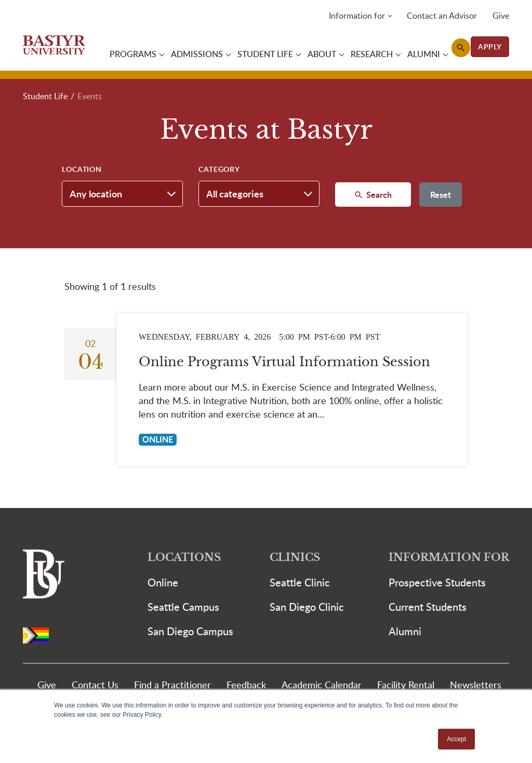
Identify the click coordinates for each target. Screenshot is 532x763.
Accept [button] (456, 739)
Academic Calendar (322, 684)
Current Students (428, 607)
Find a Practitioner (172, 684)
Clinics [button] (295, 558)
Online (163, 582)
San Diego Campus (190, 631)
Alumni (405, 631)
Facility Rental (406, 684)
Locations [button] (184, 558)
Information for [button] (357, 16)
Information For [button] (449, 558)
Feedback (246, 684)
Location (82, 169)
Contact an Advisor (442, 16)
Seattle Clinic (300, 582)
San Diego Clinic (307, 607)
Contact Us (95, 684)
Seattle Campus (183, 607)
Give (501, 16)
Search (378, 195)
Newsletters (476, 684)
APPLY (490, 46)
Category (219, 169)
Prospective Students (437, 582)
